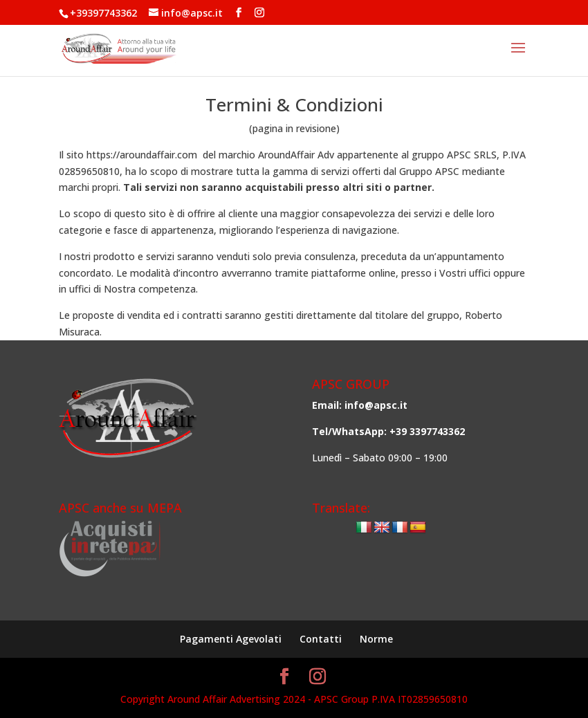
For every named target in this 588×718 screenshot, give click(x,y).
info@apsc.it (376, 405)
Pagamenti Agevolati (231, 639)
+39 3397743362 (427, 431)
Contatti (321, 639)
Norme (376, 639)
